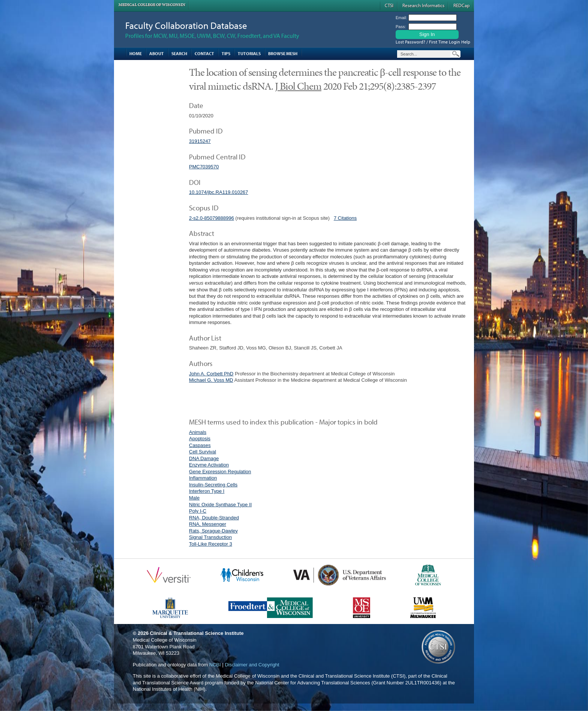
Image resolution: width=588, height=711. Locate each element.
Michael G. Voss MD (211, 380)
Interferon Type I (207, 491)
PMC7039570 (204, 167)
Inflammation (203, 478)
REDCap (461, 5)
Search (179, 53)
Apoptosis (200, 439)
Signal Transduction (210, 537)
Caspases (200, 445)
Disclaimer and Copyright (252, 665)
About (157, 53)
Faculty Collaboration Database (186, 25)
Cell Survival (202, 452)
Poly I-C (198, 511)
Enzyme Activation (209, 465)
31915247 (200, 141)
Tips (226, 53)
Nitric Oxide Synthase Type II (220, 505)
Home (136, 53)
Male (194, 498)
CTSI (389, 5)
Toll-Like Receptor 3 (211, 544)
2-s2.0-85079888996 (211, 218)
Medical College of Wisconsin (152, 5)
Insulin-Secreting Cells (213, 485)
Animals (198, 432)
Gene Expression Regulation (220, 472)
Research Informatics (423, 5)
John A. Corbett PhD (211, 374)
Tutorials (249, 53)
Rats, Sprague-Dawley (213, 531)
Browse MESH (283, 53)
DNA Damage (204, 458)
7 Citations (345, 218)
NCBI (215, 665)
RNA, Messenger (208, 524)
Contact (204, 53)
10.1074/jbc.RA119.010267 (219, 192)
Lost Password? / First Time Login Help (433, 42)
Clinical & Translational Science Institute (197, 633)
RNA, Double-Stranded (214, 518)
